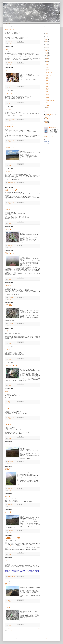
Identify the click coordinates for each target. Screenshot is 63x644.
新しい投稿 (8, 629)
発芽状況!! (9, 305)
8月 (47, 58)
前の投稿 (38, 629)
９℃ (7, 331)
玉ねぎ (8, 210)
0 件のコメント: (13, 63)
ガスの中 (8, 285)
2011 (47, 48)
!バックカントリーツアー (50, 113)
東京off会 (8, 425)
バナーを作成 (46, 144)
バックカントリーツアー (50, 120)
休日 (7, 70)
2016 (47, 40)
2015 (47, 41)
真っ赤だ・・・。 (11, 148)
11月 (47, 54)
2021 (47, 33)
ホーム (11, 23)
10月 (47, 55)
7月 (47, 60)
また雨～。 (9, 444)
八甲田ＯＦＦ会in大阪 (13, 538)
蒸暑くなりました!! (12, 190)
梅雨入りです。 (11, 391)
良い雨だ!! (9, 171)
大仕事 (8, 584)
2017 (47, 38)
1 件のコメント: (13, 42)
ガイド (6, 23)
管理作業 (8, 229)
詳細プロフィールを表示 (49, 137)
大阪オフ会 (9, 93)
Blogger (46, 638)
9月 (47, 57)
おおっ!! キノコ (11, 365)
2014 (47, 43)
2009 (47, 51)
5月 (47, 108)
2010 (47, 49)
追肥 (7, 49)
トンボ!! (8, 109)
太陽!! (7, 409)
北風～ (8, 349)
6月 (47, 62)
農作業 (10, 43)
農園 (15, 23)
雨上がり (8, 469)
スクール (10, 88)
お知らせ (47, 116)
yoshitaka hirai (53, 128)
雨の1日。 (9, 496)
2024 (47, 32)
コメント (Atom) (10, 631)
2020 (47, 35)
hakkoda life (11, 5)
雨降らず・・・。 (11, 29)
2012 (47, 46)
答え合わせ (9, 127)
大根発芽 (8, 608)
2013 (47, 44)
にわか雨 (8, 512)
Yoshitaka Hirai (47, 142)
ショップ (47, 117)
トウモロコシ (10, 560)
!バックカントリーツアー (50, 114)
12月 (47, 52)
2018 (47, 37)
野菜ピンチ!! (10, 253)
